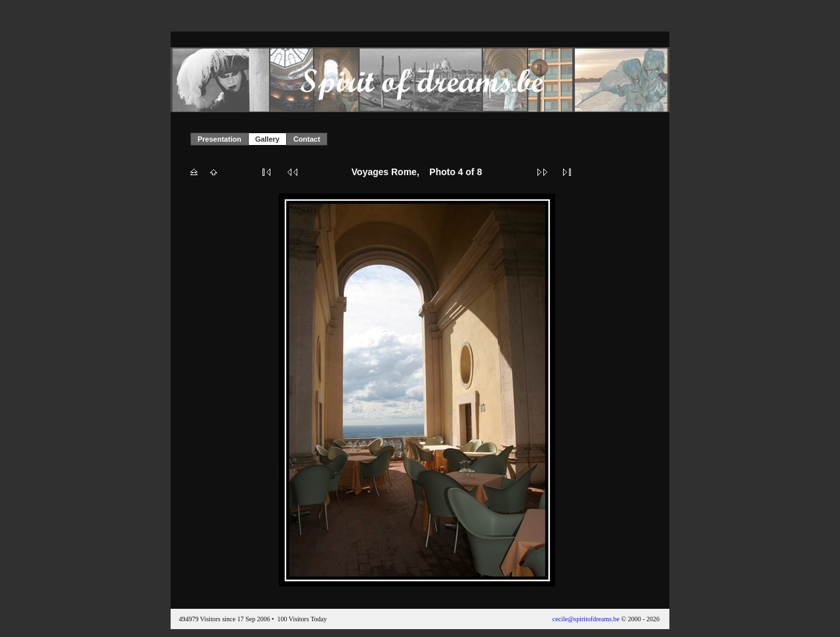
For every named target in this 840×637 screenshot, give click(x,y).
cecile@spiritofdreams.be (586, 619)
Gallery (267, 139)
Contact (307, 139)
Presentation (220, 139)
